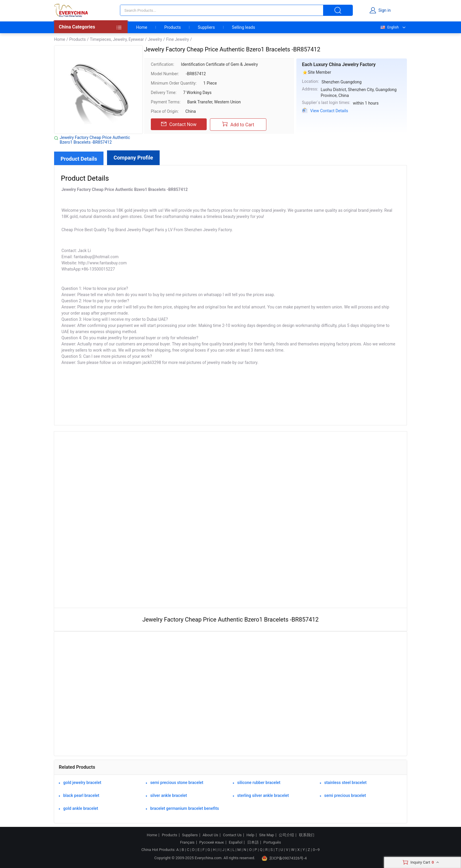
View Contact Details (329, 111)
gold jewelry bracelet (82, 783)
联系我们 (307, 835)
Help (250, 835)
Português (272, 842)
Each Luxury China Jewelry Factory (339, 64)
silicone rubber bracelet (259, 783)
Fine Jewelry (178, 39)
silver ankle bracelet (169, 795)
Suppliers (206, 27)
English (389, 27)
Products (173, 27)
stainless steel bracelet (345, 783)
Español (235, 842)
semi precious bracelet (345, 795)
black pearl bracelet (81, 795)
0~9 (316, 850)
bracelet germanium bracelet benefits (185, 808)
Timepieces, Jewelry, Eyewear (117, 39)
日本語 (253, 842)
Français (187, 842)
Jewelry (155, 39)
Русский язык (212, 842)
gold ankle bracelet (81, 808)
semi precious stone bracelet (177, 783)
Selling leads (244, 27)
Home (142, 27)
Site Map (267, 835)
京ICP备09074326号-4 (284, 858)
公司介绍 (286, 835)
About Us (210, 835)
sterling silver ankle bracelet (263, 795)
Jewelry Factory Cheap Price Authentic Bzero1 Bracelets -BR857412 (95, 140)
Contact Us (232, 835)
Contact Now (179, 124)
